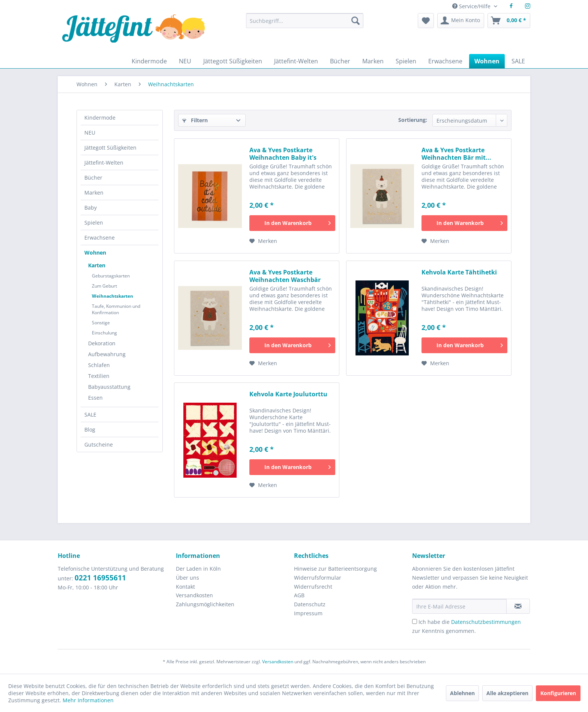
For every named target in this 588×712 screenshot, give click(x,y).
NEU (90, 133)
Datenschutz (310, 604)
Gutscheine (99, 444)
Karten (97, 265)
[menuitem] (304, 24)
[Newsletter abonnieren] (518, 606)
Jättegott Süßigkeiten (110, 148)
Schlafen (99, 365)
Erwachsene (100, 238)
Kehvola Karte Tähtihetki (459, 272)
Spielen (94, 223)
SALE (90, 414)
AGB (299, 595)
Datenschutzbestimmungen (486, 622)
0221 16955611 (100, 578)
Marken (94, 193)
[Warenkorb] (509, 21)
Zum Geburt (104, 286)
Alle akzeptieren (507, 693)
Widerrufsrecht (313, 587)
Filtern (195, 120)
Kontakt (185, 587)
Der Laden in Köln (198, 569)
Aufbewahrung (107, 354)
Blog (90, 429)
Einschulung (104, 333)
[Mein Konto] (461, 21)
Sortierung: (413, 120)
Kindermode (100, 118)
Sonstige (101, 323)
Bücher (93, 178)
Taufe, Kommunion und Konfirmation (116, 309)
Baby (91, 208)
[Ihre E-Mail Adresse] (459, 606)
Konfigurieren (558, 693)
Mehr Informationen (88, 700)
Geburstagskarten (111, 276)
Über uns (187, 578)
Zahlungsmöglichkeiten (205, 604)
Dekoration (102, 343)
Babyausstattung (109, 387)
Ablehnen (462, 693)
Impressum (308, 613)
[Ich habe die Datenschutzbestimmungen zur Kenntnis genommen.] (415, 621)
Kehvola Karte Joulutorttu (288, 394)
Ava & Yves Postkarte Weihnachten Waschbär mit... (285, 276)
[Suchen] (355, 21)
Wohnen (95, 253)
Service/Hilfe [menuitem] (472, 6)
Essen (95, 398)
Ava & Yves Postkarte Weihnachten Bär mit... (456, 154)
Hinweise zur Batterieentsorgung (335, 569)
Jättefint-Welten (104, 163)
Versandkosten (194, 595)
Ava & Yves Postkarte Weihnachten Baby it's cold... (283, 154)
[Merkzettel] (426, 21)
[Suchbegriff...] (304, 21)
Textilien (99, 376)
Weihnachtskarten (112, 296)
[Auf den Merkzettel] (263, 241)
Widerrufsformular (318, 578)
